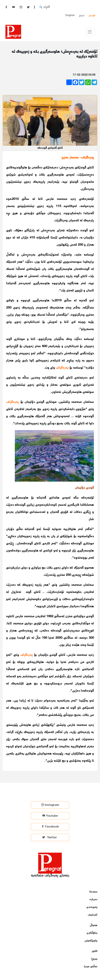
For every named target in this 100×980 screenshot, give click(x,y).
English (70, 15)
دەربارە (93, 900)
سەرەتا (93, 892)
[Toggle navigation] (90, 32)
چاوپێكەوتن (91, 941)
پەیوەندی (92, 907)
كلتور (95, 951)
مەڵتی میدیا (91, 967)
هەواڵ (94, 925)
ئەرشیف (93, 915)
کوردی (92, 15)
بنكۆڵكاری (92, 933)
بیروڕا (94, 959)
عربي (82, 15)
